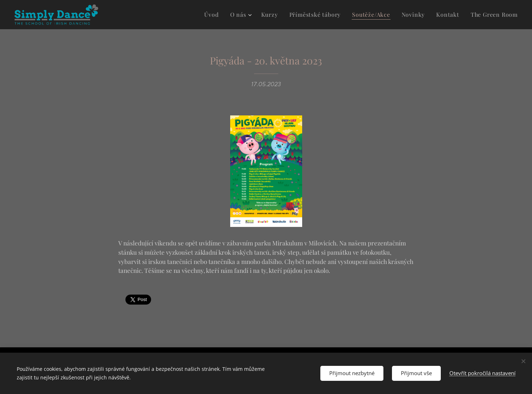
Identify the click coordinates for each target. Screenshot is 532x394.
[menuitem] (224, 15)
